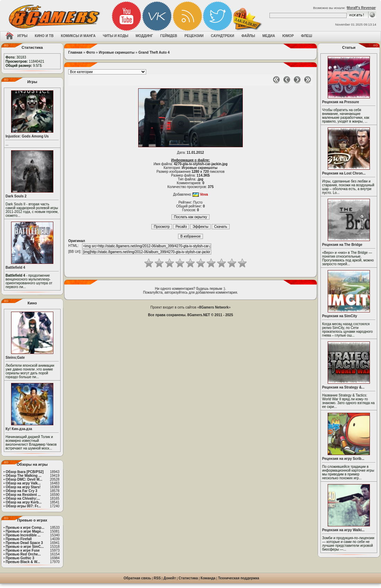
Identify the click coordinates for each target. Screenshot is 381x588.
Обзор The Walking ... (23, 476)
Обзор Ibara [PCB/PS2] (25, 472)
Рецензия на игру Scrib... (343, 459)
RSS (157, 578)
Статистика (188, 578)
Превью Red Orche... (23, 554)
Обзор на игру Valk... (23, 483)
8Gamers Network (214, 307)
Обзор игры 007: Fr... (23, 506)
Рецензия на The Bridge (342, 245)
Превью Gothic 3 (20, 558)
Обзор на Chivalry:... (23, 498)
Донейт (170, 578)
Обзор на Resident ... (23, 495)
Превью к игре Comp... (25, 528)
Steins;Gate (15, 358)
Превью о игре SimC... (25, 547)
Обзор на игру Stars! (23, 487)
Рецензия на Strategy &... (343, 387)
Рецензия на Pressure (341, 102)
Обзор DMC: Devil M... (24, 479)
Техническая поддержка (239, 578)
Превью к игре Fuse (23, 550)
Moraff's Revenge (361, 8)
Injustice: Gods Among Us (27, 136)
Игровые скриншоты (117, 52)
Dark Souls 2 (16, 196)
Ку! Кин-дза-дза (19, 429)
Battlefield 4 (15, 268)
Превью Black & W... (23, 562)
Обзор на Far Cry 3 (21, 491)
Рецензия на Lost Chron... (344, 173)
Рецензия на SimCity (340, 316)
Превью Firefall (19, 539)
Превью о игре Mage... (25, 531)
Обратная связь (137, 578)
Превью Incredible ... (23, 535)
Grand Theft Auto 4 (154, 52)
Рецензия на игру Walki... (343, 530)
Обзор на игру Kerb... (24, 502)
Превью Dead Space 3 (24, 543)
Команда (208, 578)
